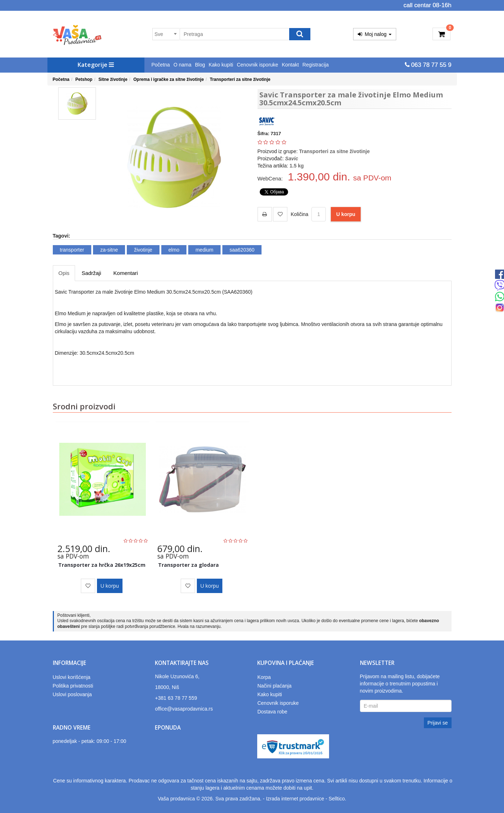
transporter (72, 250)
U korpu (346, 214)
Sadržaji (91, 273)
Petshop (84, 79)
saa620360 (242, 250)
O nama (182, 65)
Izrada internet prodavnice (295, 799)
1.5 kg (297, 166)
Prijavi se (438, 723)
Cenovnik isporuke (257, 65)
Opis (64, 273)
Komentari (126, 273)
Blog (200, 65)
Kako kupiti (221, 65)
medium (204, 250)
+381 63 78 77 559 (176, 698)
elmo (174, 250)
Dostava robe (272, 712)
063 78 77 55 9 (428, 65)
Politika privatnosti (73, 686)
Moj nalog (375, 34)
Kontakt (290, 65)
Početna (161, 65)
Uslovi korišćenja (72, 677)
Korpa (264, 677)
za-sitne (109, 250)
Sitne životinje (113, 79)
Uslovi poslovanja (72, 694)
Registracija (316, 65)
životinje (143, 250)
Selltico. (337, 799)
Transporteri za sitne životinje (240, 79)
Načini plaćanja (274, 686)
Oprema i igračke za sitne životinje (168, 79)
